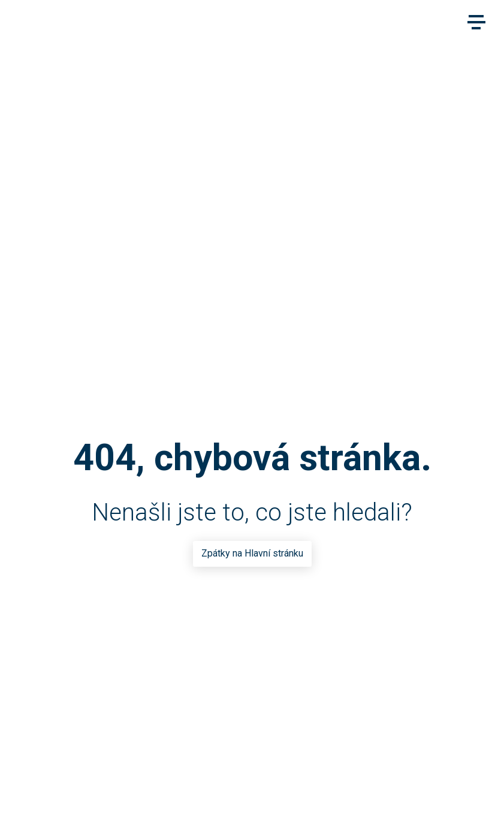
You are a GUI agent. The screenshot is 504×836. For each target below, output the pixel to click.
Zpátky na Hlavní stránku (252, 553)
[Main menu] (476, 22)
